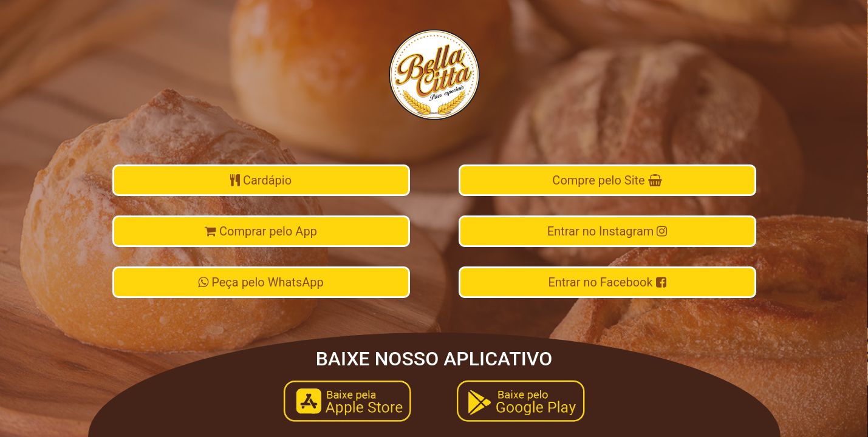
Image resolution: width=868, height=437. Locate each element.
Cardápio (261, 180)
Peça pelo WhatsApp (261, 282)
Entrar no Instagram (607, 231)
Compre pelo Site (607, 180)
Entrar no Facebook (607, 282)
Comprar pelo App (261, 231)
